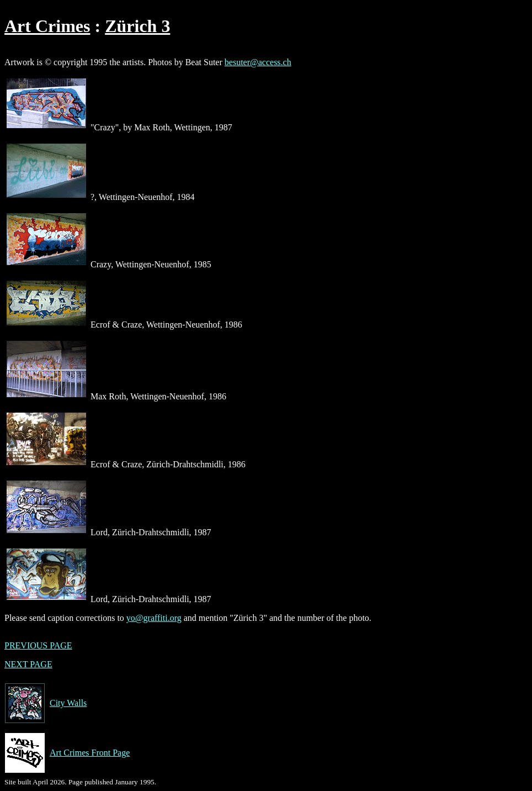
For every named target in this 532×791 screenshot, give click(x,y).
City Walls (46, 703)
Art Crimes (47, 26)
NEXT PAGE (28, 664)
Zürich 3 (137, 26)
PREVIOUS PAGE (38, 645)
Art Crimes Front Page (67, 753)
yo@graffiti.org (154, 618)
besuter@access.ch (258, 62)
